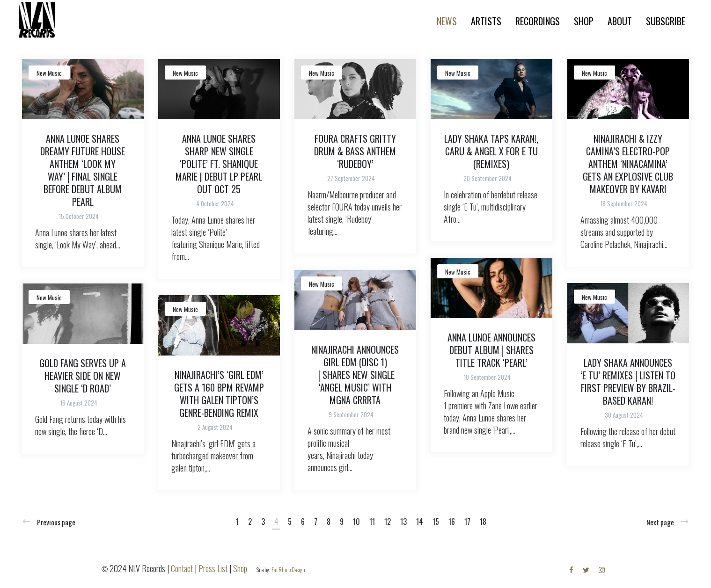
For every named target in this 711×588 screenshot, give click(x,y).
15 (436, 522)
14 (420, 522)
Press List (213, 568)
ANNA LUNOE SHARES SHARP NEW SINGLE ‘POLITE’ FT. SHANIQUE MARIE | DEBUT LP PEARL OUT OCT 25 (219, 164)
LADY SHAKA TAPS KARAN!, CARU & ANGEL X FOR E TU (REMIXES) (491, 151)
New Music (49, 73)
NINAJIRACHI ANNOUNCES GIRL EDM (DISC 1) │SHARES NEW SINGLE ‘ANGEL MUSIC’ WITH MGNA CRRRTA (355, 375)
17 (467, 522)
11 (372, 522)
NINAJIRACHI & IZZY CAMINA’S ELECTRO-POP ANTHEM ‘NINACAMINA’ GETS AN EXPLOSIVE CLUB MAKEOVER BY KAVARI (628, 164)
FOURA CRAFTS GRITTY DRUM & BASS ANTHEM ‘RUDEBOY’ (355, 151)
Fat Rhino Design (288, 570)
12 (388, 522)
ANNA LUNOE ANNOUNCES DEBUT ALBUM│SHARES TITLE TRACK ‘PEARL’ (491, 350)
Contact (182, 568)
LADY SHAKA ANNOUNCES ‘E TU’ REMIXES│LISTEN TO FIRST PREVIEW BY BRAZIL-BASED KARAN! (628, 381)
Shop (240, 568)
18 (483, 522)
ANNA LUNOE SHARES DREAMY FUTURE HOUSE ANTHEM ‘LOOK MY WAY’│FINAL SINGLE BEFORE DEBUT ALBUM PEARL (83, 170)
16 (452, 522)
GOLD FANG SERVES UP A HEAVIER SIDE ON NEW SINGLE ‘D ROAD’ (83, 376)
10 (356, 522)
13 (403, 522)
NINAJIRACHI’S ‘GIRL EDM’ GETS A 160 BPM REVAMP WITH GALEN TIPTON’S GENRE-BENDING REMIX (219, 394)
